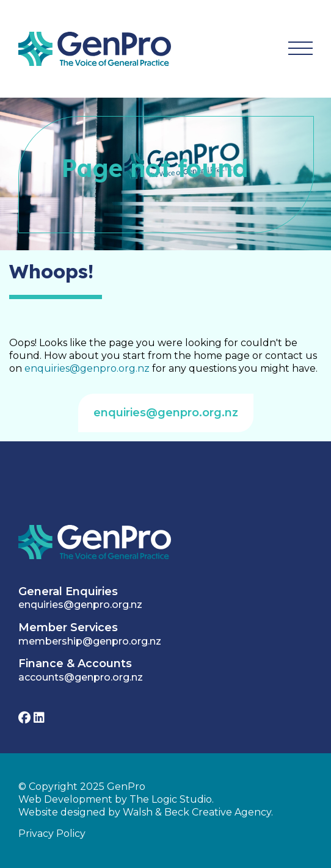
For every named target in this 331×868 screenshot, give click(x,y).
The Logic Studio (171, 799)
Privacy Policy (52, 834)
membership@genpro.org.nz (90, 641)
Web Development (65, 799)
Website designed (62, 812)
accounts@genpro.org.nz (81, 677)
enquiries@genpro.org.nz (87, 368)
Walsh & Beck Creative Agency (197, 812)
